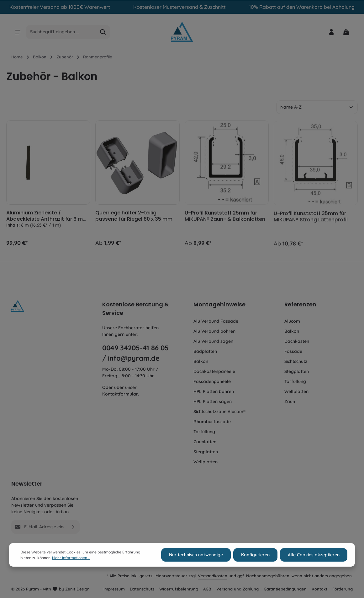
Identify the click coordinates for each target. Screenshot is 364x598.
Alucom (292, 321)
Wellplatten (206, 462)
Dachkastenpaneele (214, 371)
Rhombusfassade (212, 422)
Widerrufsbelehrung (179, 589)
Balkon (201, 361)
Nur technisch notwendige (196, 564)
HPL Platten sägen (213, 401)
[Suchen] (103, 32)
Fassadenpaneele (212, 381)
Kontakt (319, 589)
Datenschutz (142, 589)
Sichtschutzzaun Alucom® (219, 412)
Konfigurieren (255, 564)
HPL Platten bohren (214, 391)
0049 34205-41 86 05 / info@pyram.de (135, 353)
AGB (207, 589)
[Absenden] (74, 527)
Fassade (293, 351)
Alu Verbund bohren (214, 331)
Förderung (343, 589)
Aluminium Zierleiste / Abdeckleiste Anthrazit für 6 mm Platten (47, 217)
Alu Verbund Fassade (216, 321)
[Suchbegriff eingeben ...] (61, 32)
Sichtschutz (296, 361)
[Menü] (18, 32)
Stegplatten (206, 452)
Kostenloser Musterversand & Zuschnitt (179, 7)
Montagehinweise (219, 304)
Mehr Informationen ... (71, 567)
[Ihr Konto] (331, 32)
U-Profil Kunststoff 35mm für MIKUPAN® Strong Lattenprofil (311, 220)
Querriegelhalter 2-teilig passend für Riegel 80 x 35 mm (134, 218)
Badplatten (205, 351)
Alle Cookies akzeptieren (314, 564)
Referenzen (300, 304)
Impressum (114, 589)
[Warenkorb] (346, 32)
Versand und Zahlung (237, 589)
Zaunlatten (205, 442)
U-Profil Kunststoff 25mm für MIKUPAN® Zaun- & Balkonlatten (225, 219)
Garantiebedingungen (285, 589)
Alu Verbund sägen (213, 341)
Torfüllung (204, 432)
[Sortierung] (317, 107)
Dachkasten (297, 341)
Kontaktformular (120, 394)
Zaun (290, 401)
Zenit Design (77, 589)
